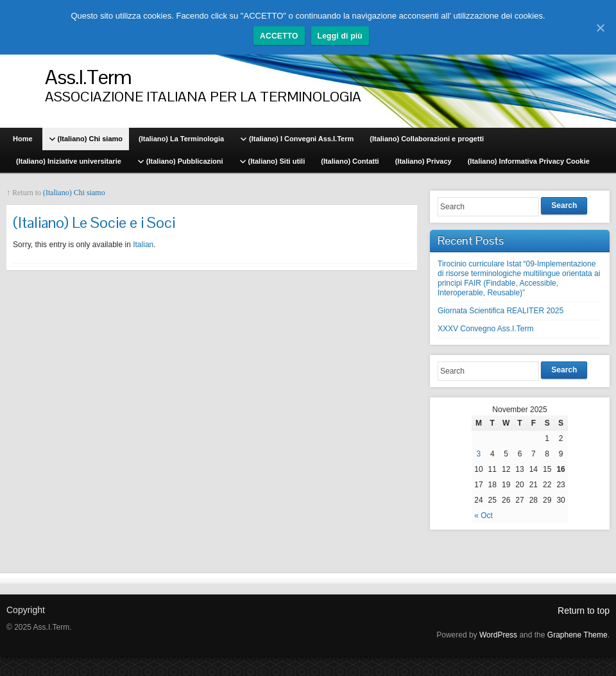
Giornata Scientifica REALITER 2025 (501, 311)
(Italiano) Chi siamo (74, 193)
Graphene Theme (577, 635)
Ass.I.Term (88, 77)
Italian (143, 245)
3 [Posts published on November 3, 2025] (479, 454)
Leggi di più (340, 36)
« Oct (483, 516)
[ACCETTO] (600, 28)
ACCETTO (279, 36)
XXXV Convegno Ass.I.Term (485, 329)
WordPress (498, 635)
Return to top (584, 611)
